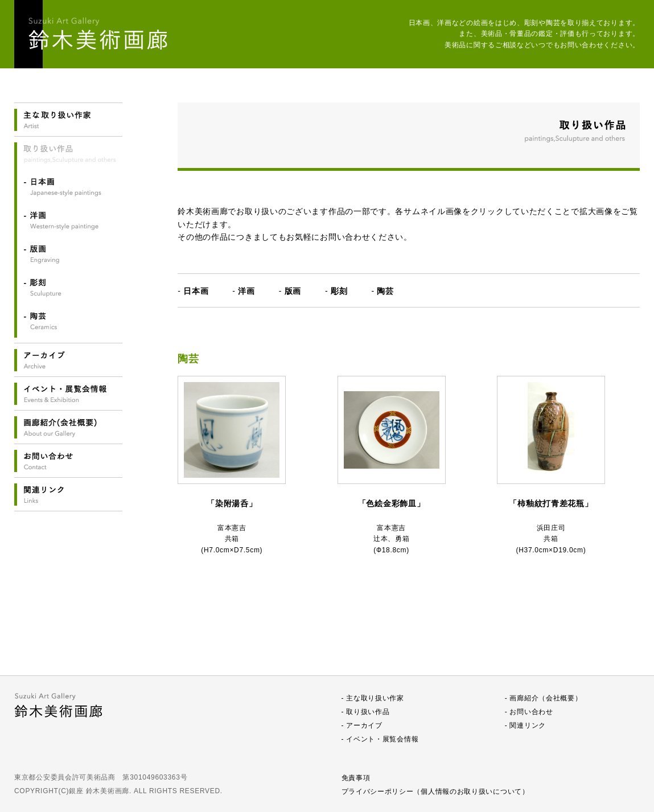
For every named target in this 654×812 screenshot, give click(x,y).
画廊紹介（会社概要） (546, 698)
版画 (68, 254)
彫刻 (68, 288)
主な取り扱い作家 (375, 698)
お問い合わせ (68, 461)
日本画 (68, 187)
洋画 (68, 220)
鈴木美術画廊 (100, 34)
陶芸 (68, 321)
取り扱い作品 (368, 712)
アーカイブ (68, 360)
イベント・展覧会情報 (68, 394)
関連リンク (68, 495)
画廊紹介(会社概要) (68, 427)
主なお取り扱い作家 (68, 120)
